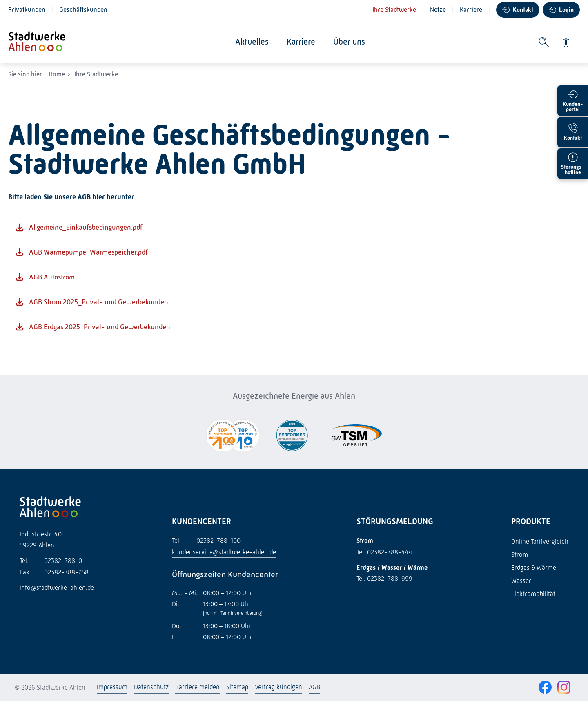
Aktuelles (254, 42)
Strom (520, 555)
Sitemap (237, 687)
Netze (438, 10)
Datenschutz (151, 687)
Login (566, 10)
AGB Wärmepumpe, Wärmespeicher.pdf (88, 252)
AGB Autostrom (52, 277)
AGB (314, 687)
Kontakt (523, 10)
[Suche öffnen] (544, 42)
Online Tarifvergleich (540, 541)
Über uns (352, 42)
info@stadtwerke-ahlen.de (57, 588)
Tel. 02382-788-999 (384, 579)
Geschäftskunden (83, 10)
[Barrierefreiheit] (566, 42)
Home (57, 74)
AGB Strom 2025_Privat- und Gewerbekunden (99, 302)
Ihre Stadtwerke (394, 10)
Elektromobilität (533, 594)
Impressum (112, 687)
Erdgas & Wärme (534, 568)
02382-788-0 (51, 561)
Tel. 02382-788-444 (384, 552)
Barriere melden (197, 687)
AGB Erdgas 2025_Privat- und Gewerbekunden (100, 327)
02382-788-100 (206, 541)
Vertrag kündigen (278, 687)
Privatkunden (27, 10)
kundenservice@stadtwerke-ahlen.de (224, 552)
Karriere (471, 10)
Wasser (521, 581)
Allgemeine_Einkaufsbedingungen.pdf (86, 227)
